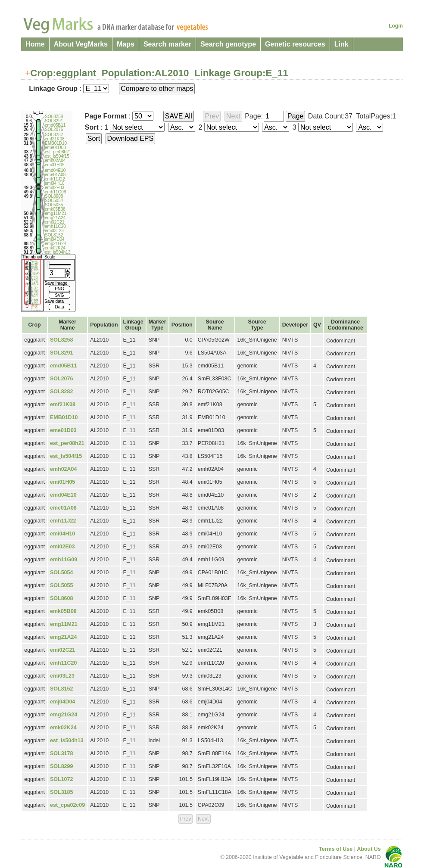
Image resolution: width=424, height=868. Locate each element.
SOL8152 (61, 689)
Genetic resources (295, 44)
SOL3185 (61, 792)
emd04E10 (63, 495)
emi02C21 (62, 650)
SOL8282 (61, 392)
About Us (369, 849)
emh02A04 (63, 469)
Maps (126, 44)
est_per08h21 (67, 443)
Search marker (167, 44)
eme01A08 (63, 508)
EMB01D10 (64, 417)
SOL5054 (61, 572)
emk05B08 (63, 611)
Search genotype (228, 44)
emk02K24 (63, 728)
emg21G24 (64, 715)
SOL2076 (61, 379)
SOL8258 (61, 340)
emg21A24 (63, 637)
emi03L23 (62, 676)
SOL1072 (61, 779)
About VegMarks (81, 44)
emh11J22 (63, 521)
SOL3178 (61, 753)
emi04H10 (62, 534)
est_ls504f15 (66, 456)
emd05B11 (63, 366)
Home (35, 44)
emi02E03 (62, 547)
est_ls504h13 (67, 740)
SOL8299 (61, 766)
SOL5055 (61, 585)
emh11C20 (63, 663)
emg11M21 (64, 624)
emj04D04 (62, 702)
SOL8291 (61, 353)
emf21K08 (63, 404)
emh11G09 (64, 560)
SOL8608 (61, 598)
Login (396, 26)
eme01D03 (63, 430)
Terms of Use (336, 849)
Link (341, 44)
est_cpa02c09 (67, 805)
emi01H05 (62, 482)
